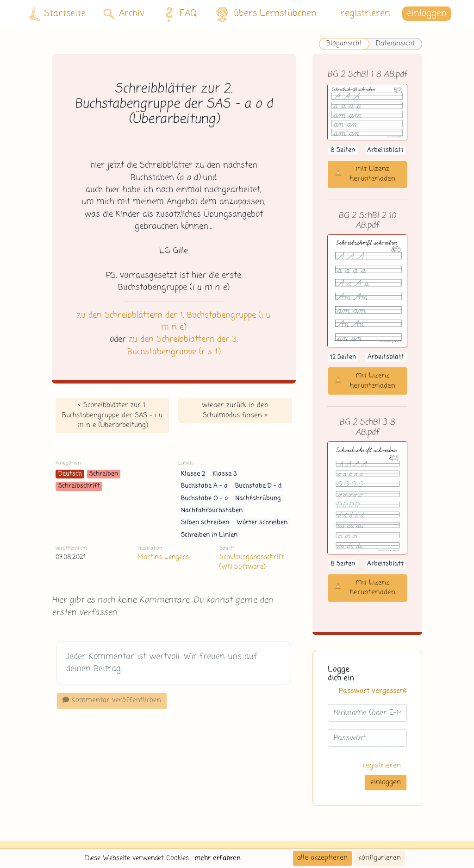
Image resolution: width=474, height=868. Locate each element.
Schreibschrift (79, 486)
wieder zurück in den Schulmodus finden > (235, 410)
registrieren (365, 14)
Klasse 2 (193, 474)
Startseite (57, 14)
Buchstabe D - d (258, 486)
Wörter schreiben (262, 523)
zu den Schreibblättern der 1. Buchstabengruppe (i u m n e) (174, 321)
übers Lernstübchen (265, 14)
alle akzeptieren (322, 858)
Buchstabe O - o (204, 499)
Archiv (124, 14)
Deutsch (70, 474)
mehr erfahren (218, 858)
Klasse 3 (225, 474)
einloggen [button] (427, 14)
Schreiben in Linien (209, 535)
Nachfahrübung (258, 499)
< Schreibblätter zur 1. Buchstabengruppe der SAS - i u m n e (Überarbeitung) (112, 415)
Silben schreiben (205, 523)
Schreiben (104, 474)
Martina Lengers (163, 557)
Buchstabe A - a (204, 486)
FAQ (178, 14)
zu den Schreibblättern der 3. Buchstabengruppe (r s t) (183, 346)
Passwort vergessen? (373, 691)
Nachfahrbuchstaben (212, 511)
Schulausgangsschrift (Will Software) (252, 562)
